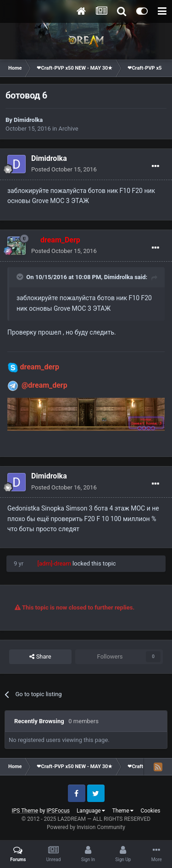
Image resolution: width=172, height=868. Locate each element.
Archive (69, 129)
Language (91, 811)
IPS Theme (25, 811)
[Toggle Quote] (21, 277)
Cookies (150, 811)
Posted (64, 169)
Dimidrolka (28, 120)
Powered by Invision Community (86, 827)
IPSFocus (58, 811)
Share (40, 657)
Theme (123, 811)
